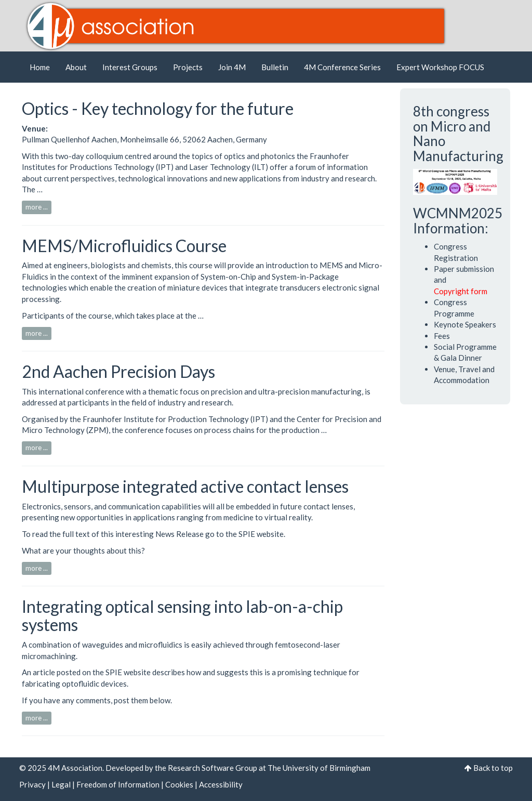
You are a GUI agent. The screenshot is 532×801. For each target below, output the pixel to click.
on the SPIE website (116, 672)
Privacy (32, 784)
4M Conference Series (342, 67)
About (76, 67)
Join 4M (232, 67)
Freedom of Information (118, 784)
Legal (61, 784)
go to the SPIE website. (245, 534)
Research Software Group (212, 768)
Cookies (179, 784)
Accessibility (221, 784)
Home (40, 67)
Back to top (493, 768)
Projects (188, 67)
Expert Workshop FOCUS (440, 67)
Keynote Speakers (465, 324)
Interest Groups (130, 67)
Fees (442, 336)
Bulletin (275, 67)
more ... (37, 207)
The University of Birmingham (319, 768)
